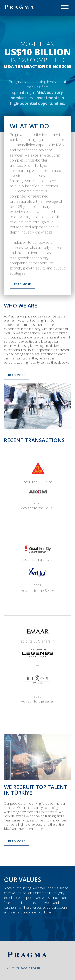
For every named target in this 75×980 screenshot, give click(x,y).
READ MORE (22, 284)
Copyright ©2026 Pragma (24, 968)
